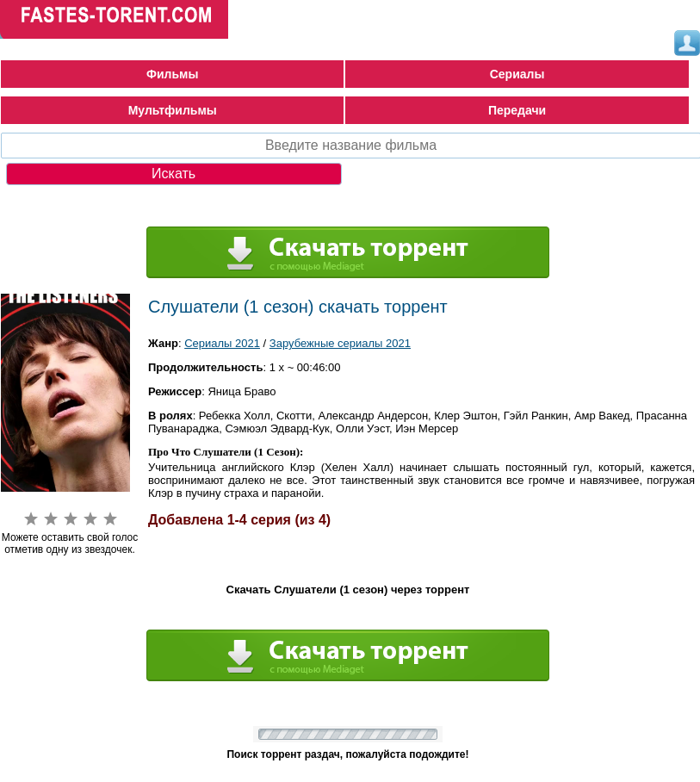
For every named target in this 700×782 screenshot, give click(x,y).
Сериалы (517, 74)
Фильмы (172, 74)
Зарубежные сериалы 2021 (340, 343)
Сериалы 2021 (222, 343)
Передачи (517, 110)
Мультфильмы (173, 110)
